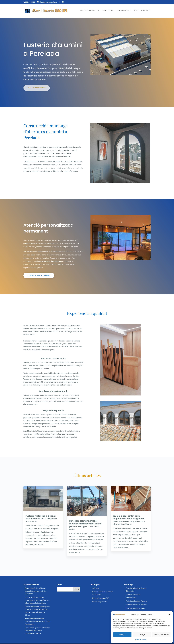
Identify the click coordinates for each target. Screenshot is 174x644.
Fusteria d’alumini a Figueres (136, 601)
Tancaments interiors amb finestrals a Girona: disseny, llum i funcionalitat (38, 621)
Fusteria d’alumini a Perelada (136, 605)
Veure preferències (161, 634)
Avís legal (96, 588)
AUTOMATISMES (124, 11)
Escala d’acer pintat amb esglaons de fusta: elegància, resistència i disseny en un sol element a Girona (129, 520)
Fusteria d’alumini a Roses (135, 608)
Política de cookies (141, 640)
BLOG (136, 11)
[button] (169, 614)
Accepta (122, 634)
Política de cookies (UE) (101, 598)
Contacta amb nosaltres (39, 275)
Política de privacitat (100, 602)
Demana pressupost (37, 88)
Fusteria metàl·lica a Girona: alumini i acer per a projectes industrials (41, 519)
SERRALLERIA (108, 11)
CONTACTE (146, 11)
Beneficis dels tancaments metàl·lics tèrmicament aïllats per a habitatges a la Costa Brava (85, 525)
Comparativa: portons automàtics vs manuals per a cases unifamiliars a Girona (37, 631)
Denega (142, 634)
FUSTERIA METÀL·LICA (90, 11)
